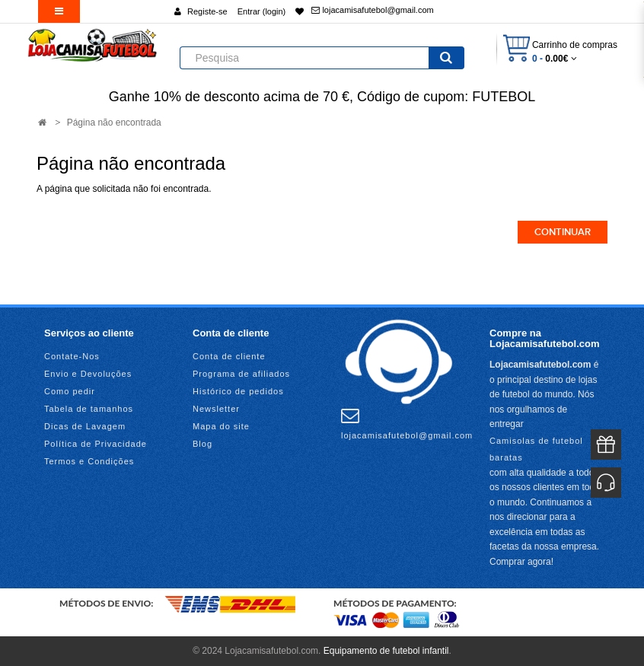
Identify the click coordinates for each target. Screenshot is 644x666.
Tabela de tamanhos (89, 409)
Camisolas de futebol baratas (536, 449)
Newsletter (216, 409)
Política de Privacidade (96, 444)
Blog (202, 444)
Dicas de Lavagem (85, 426)
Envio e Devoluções (88, 374)
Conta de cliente (229, 356)
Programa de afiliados (241, 374)
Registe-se (207, 11)
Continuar (563, 232)
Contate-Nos (72, 356)
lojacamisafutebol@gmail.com (372, 10)
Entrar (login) (262, 11)
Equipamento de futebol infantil (386, 651)
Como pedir (70, 391)
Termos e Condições (89, 461)
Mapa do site (221, 426)
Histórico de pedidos (238, 391)
